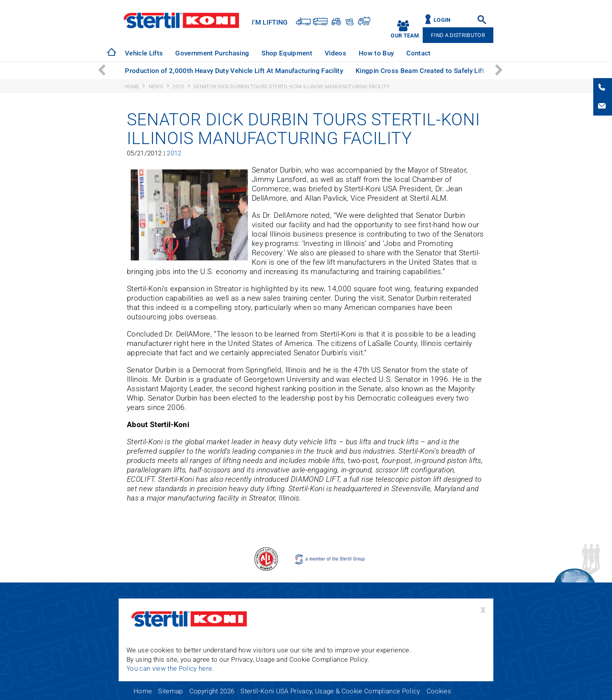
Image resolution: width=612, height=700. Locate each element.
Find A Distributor (458, 35)
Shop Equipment (287, 53)
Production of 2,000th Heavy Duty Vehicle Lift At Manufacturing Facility (234, 71)
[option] (144, 53)
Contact (418, 53)
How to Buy (376, 53)
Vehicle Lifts (144, 53)
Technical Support (471, 53)
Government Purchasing (212, 53)
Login (442, 20)
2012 (174, 153)
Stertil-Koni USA (181, 20)
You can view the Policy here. (170, 669)
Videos (335, 53)
